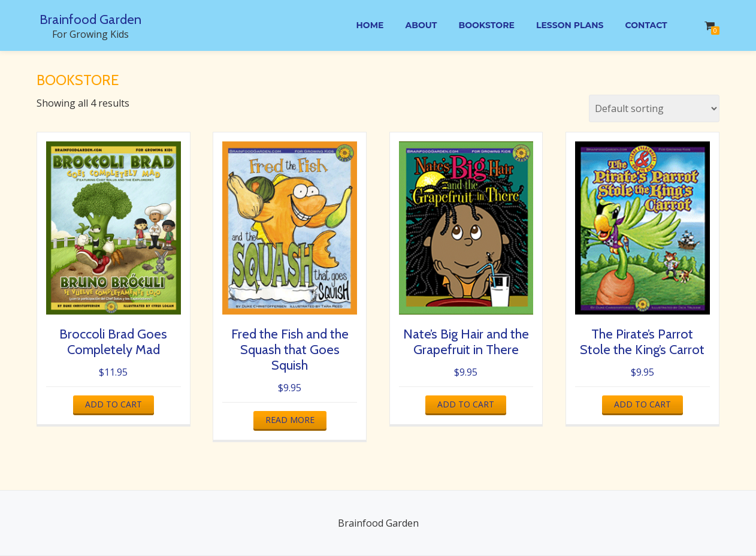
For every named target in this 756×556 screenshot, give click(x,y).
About (414, 26)
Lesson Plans (567, 26)
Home (361, 26)
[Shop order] (654, 108)
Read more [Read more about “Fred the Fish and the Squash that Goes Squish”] (290, 420)
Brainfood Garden (90, 19)
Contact (645, 26)
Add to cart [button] (114, 404)
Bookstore (481, 26)
